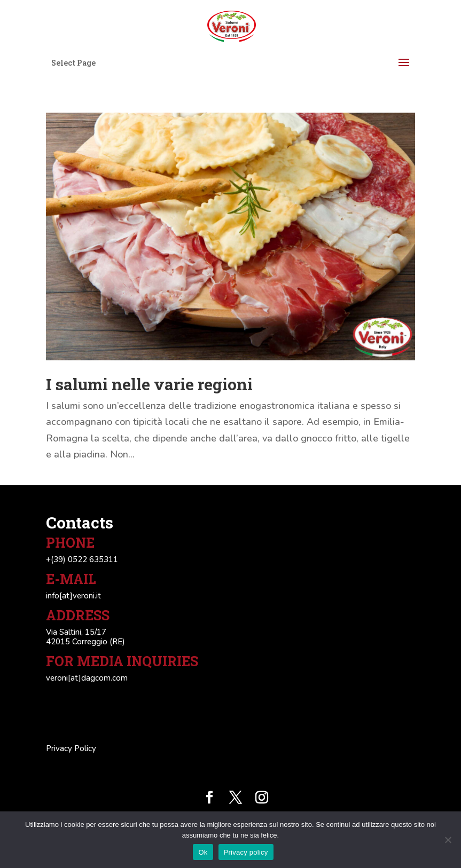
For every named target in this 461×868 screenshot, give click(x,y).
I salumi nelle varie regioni (149, 384)
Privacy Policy (71, 748)
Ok (203, 852)
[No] (448, 840)
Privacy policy (246, 852)
